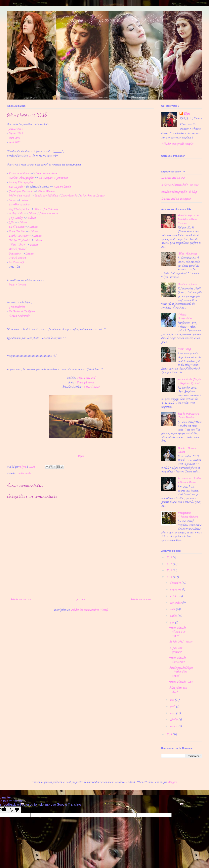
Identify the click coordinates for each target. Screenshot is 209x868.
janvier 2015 (16, 129)
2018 (169, 557)
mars (173, 713)
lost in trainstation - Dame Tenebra (189, 416)
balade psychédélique (46, 196)
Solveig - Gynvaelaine (185, 317)
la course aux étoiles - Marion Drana (189, 480)
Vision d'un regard (19, 196)
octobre (175, 596)
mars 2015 (14, 138)
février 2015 (16, 134)
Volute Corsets (17, 285)
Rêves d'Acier (91, 387)
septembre (176, 603)
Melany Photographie (21, 182)
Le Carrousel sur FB (173, 178)
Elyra (81, 456)
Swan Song (184, 349)
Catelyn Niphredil (19, 240)
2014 (169, 734)
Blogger (172, 782)
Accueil (81, 599)
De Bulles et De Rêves (22, 312)
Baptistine (14, 254)
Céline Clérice (17, 245)
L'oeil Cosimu (16, 227)
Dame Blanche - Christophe (178, 660)
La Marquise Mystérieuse (53, 178)
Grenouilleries (17, 307)
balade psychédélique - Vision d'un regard (181, 672)
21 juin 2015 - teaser (181, 642)
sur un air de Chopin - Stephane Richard (189, 381)
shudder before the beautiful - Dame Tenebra (188, 219)
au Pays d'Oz (16, 214)
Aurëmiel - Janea (187, 284)
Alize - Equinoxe (187, 254)
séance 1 (26, 200)
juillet (174, 616)
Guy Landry (16, 218)
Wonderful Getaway (46, 209)
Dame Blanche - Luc (181, 682)
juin (172, 623)
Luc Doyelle (16, 187)
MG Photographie (19, 209)
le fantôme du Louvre (92, 196)
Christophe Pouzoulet (21, 191)
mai (172, 700)
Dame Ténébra (17, 231)
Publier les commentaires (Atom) (89, 610)
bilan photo (25, 473)
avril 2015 (14, 142)
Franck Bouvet (17, 258)
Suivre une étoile (48, 214)
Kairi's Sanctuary (18, 236)
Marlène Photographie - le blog (179, 192)
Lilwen (32, 214)
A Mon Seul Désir (19, 316)
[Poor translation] (15, 810)
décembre (176, 583)
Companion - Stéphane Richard (188, 515)
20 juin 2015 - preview (177, 650)
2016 (169, 571)
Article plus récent (21, 599)
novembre (176, 590)
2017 (169, 564)
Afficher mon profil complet (177, 144)
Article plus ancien (141, 599)
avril (173, 707)
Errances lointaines (19, 173)
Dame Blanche (62, 187)
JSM (11, 223)
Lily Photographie (19, 205)
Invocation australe (46, 173)
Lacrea (12, 200)
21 (30, 156)
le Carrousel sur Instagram (176, 199)
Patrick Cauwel (17, 249)
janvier (174, 726)
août (173, 609)
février (174, 720)
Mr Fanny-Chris (18, 262)
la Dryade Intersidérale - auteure (180, 185)
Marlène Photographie (21, 178)
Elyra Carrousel (86, 378)
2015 (169, 577)
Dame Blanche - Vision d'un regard (178, 632)
